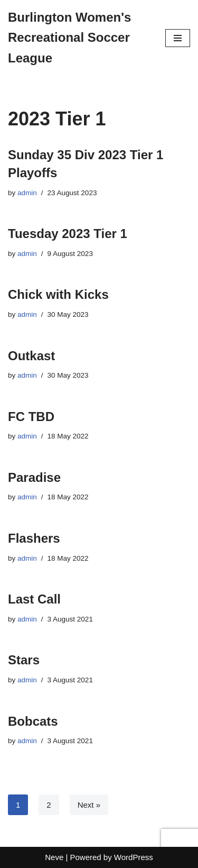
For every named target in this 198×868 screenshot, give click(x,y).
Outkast (31, 356)
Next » (89, 805)
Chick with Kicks (58, 294)
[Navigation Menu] (178, 38)
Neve (54, 857)
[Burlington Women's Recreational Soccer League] (79, 38)
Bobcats (33, 721)
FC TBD (31, 417)
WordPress (134, 857)
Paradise (34, 477)
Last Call (34, 599)
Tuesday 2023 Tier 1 (68, 234)
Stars (24, 660)
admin (27, 193)
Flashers (34, 538)
